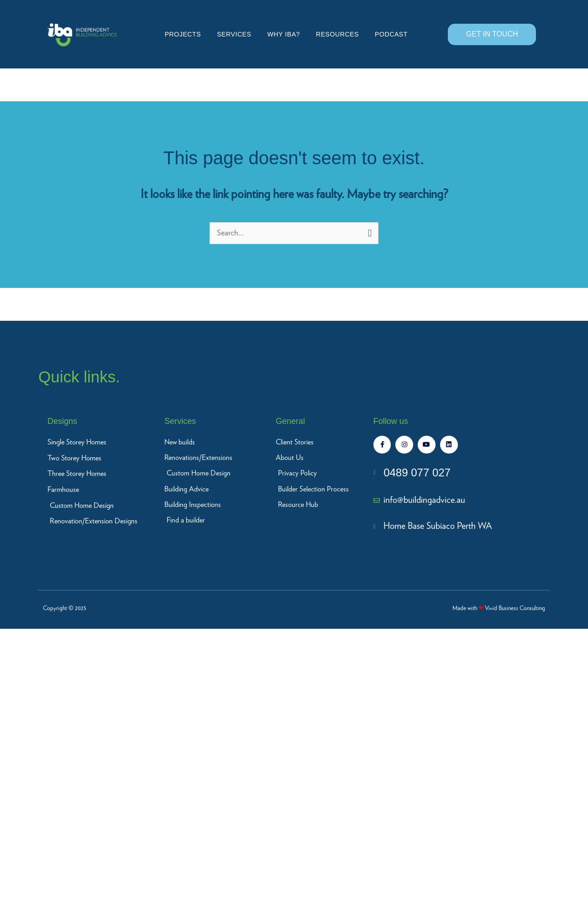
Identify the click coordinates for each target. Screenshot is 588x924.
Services (234, 34)
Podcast (391, 34)
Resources (337, 34)
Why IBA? (284, 34)
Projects (183, 34)
